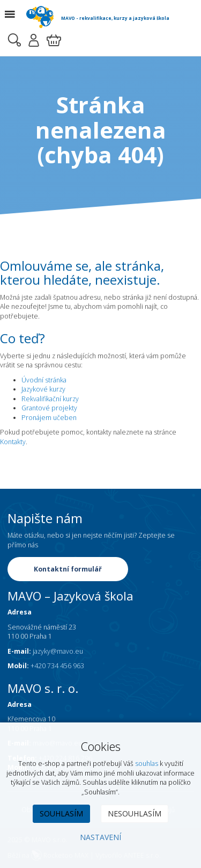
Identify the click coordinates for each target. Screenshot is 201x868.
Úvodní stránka (44, 380)
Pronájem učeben (49, 418)
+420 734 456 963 (57, 666)
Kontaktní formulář (68, 569)
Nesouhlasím (135, 813)
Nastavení (100, 837)
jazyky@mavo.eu (58, 651)
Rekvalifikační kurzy (50, 399)
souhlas (147, 764)
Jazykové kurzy (43, 389)
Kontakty (13, 442)
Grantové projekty (49, 408)
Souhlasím (61, 813)
